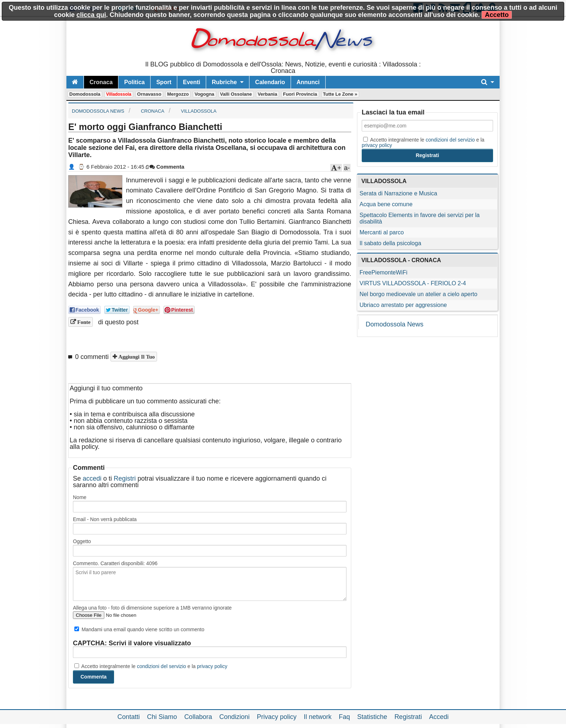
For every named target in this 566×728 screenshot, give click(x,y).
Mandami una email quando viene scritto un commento (139, 629)
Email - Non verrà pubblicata (105, 519)
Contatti (129, 717)
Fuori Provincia (300, 94)
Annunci (308, 82)
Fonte (83, 322)
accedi (92, 478)
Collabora (198, 717)
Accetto (497, 15)
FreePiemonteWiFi (383, 272)
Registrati (408, 717)
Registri (125, 478)
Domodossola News (395, 324)
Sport (164, 82)
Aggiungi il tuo (136, 357)
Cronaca (101, 82)
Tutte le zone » (340, 94)
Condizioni (234, 717)
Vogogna (204, 94)
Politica (134, 82)
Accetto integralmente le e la (151, 666)
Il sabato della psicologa (390, 243)
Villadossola (119, 94)
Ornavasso (149, 94)
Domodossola (85, 94)
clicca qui (91, 15)
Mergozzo (178, 94)
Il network (318, 717)
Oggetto (82, 541)
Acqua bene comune (386, 204)
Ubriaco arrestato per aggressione (403, 305)
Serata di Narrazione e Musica (398, 193)
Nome (80, 497)
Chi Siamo (162, 717)
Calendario (270, 82)
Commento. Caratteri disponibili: (115, 563)
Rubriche (224, 82)
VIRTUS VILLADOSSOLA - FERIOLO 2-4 (413, 283)
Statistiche (372, 717)
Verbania (267, 94)
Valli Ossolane (236, 94)
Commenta (167, 167)
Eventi (192, 82)
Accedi (439, 717)
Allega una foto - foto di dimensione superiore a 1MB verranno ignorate (152, 608)
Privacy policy (277, 717)
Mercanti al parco (382, 232)
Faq (345, 717)
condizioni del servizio (161, 666)
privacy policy (212, 666)
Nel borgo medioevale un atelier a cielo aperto (418, 294)
